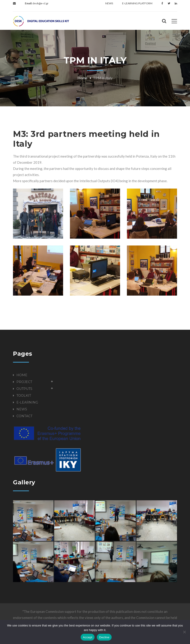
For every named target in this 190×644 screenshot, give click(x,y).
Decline (104, 637)
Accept (88, 637)
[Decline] (184, 632)
